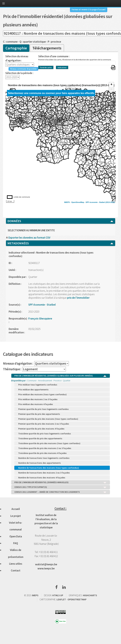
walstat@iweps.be (46, 564)
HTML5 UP (58, 595)
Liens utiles (16, 564)
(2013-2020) (110, 202)
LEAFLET (61, 599)
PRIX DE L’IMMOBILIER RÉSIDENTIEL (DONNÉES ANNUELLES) (60, 483)
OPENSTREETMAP (77, 599)
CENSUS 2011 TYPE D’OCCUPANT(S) (60, 487)
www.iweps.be (46, 568)
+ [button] (111, 85)
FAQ (16, 543)
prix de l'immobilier (78, 298)
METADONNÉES (60, 243)
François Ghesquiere (40, 319)
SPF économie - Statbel (95, 202)
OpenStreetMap (78, 202)
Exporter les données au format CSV (28, 238)
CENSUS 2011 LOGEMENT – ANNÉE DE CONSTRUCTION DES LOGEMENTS (60, 492)
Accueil (16, 509)
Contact (16, 570)
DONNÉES (60, 221)
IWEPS (67, 202)
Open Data (16, 536)
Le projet (16, 516)
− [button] (111, 89)
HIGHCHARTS (90, 595)
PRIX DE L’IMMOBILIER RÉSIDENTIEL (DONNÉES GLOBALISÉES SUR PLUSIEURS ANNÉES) (60, 376)
